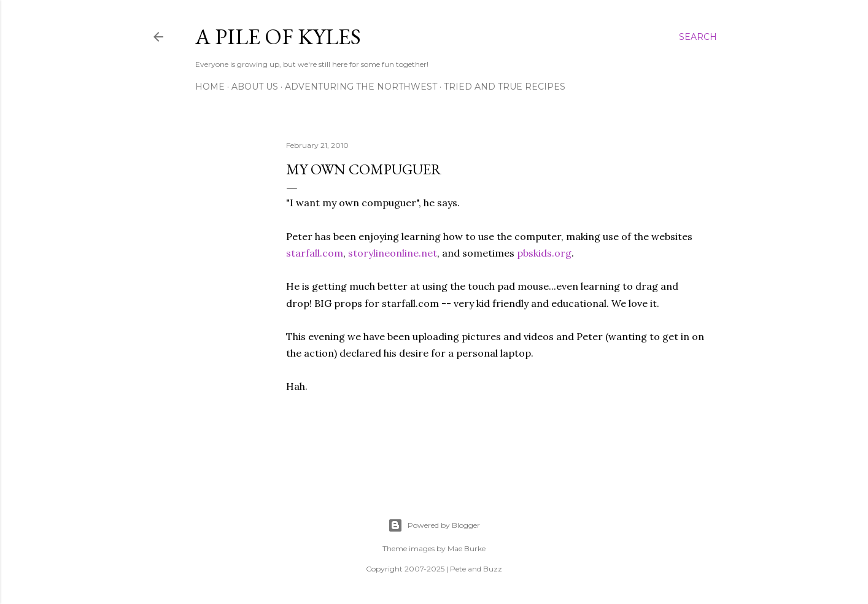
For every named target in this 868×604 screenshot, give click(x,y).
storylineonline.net (393, 253)
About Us (255, 87)
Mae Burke (467, 548)
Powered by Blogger (434, 525)
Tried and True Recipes (505, 87)
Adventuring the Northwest (361, 87)
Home (210, 87)
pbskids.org (544, 253)
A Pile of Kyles (278, 37)
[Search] (698, 37)
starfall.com (315, 253)
